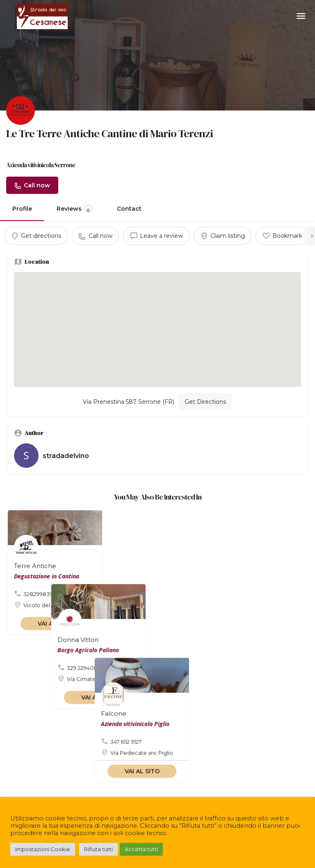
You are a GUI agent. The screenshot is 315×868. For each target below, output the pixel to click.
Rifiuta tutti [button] (98, 849)
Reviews (74, 209)
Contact (129, 209)
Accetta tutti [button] (141, 849)
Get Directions (205, 402)
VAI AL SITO (55, 624)
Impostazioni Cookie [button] (43, 849)
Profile (22, 209)
